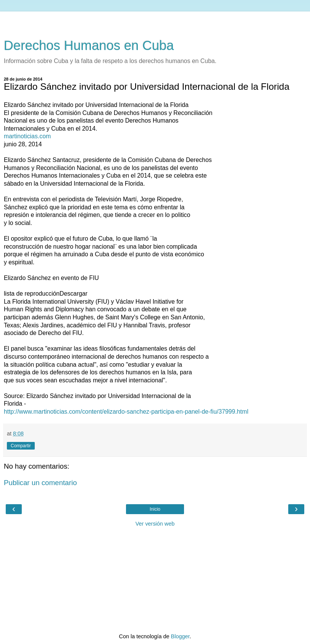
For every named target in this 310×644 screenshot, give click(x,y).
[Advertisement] (155, 21)
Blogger (180, 636)
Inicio (155, 509)
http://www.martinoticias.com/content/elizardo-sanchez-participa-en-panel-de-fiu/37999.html (126, 412)
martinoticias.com (27, 136)
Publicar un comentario (40, 483)
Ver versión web (155, 524)
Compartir (21, 446)
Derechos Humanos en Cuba (89, 45)
